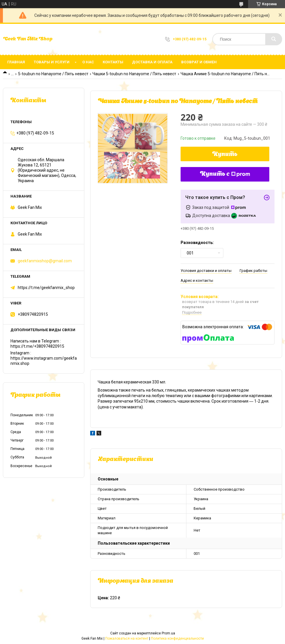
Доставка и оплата (152, 62)
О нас (88, 62)
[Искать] (274, 39)
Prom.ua (168, 633)
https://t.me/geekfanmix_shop (46, 288)
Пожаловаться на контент (127, 638)
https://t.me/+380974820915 (37, 346)
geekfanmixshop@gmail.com (45, 261)
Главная (16, 62)
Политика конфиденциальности (177, 638)
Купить (225, 155)
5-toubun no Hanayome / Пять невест (53, 74)
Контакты (113, 62)
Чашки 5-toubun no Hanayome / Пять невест (134, 74)
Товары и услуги (52, 62)
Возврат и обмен (199, 62)
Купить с (225, 174)
